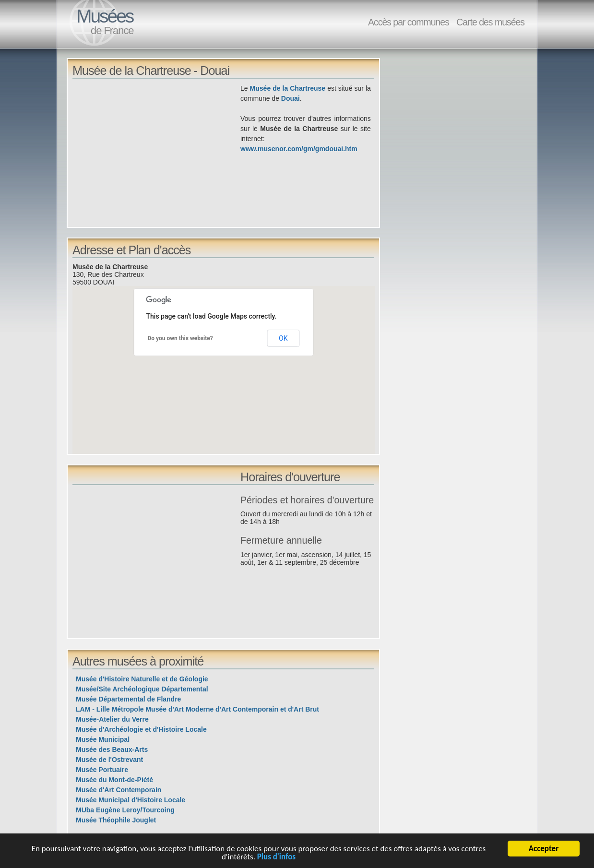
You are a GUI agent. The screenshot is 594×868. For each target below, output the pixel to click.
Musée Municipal (103, 739)
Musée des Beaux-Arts (112, 749)
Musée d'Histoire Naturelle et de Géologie (142, 679)
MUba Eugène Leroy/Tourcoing (125, 810)
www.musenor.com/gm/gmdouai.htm (299, 149)
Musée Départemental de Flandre (128, 699)
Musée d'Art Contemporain (119, 790)
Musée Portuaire (102, 770)
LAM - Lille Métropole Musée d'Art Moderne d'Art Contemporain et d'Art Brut (197, 709)
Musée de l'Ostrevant (109, 760)
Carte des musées (490, 22)
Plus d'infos (276, 859)
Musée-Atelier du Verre (112, 719)
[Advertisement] (156, 151)
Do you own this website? (180, 338)
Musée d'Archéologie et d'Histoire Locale (141, 729)
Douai (291, 98)
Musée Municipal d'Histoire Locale (131, 800)
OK (283, 338)
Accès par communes (409, 22)
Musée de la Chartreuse (288, 88)
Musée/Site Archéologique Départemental (142, 689)
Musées (105, 16)
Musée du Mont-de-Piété (114, 780)
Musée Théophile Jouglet (116, 820)
